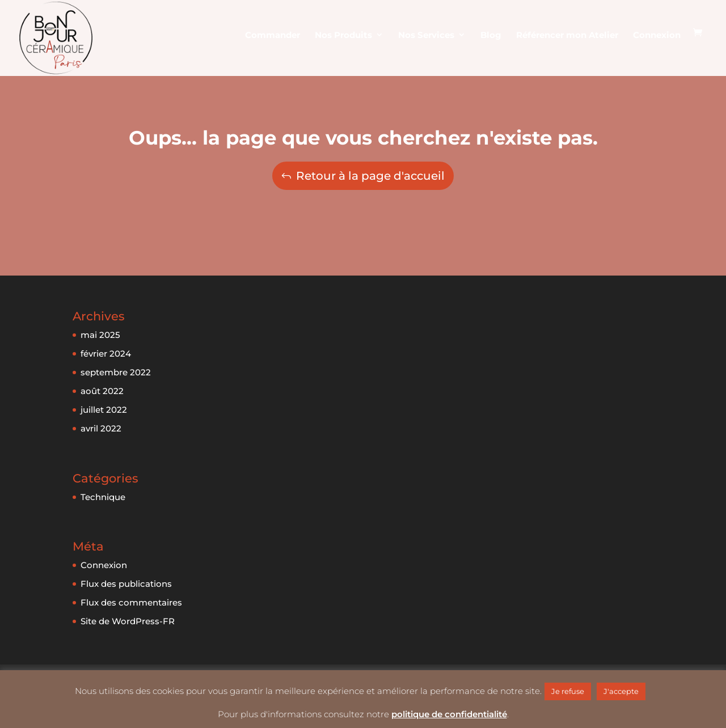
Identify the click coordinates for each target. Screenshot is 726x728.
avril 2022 (101, 428)
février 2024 (106, 354)
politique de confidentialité (449, 714)
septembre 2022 (116, 372)
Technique (103, 497)
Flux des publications (126, 584)
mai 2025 (100, 335)
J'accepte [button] (621, 691)
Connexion (104, 565)
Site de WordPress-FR (128, 621)
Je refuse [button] (568, 691)
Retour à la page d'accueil (370, 176)
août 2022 (102, 391)
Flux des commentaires (131, 602)
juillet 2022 (104, 410)
